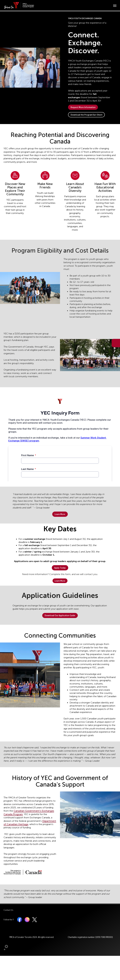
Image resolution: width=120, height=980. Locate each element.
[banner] (20, 5)
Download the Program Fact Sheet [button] (86, 115)
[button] (30, 68)
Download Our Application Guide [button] (60, 615)
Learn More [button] (60, 514)
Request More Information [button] (83, 107)
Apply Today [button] (60, 568)
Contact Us (8, 910)
